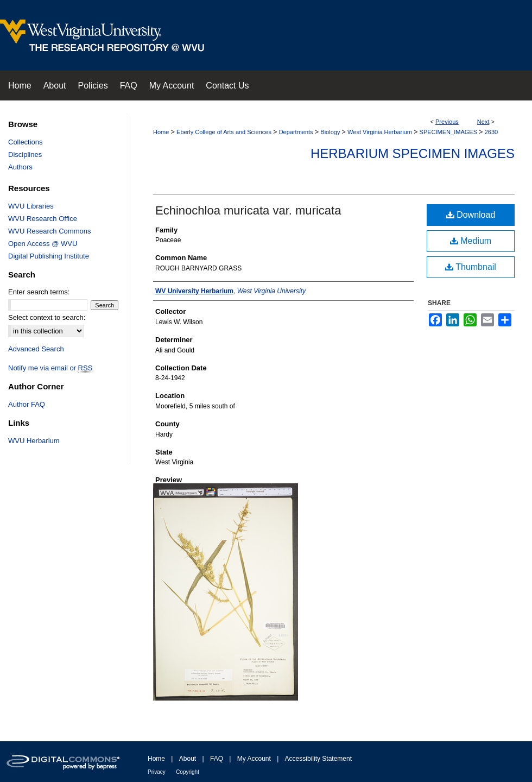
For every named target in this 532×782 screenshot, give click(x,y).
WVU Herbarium (34, 441)
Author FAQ (27, 404)
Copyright (188, 772)
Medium (471, 241)
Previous (447, 122)
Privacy (157, 772)
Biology (330, 132)
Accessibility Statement (318, 759)
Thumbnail (471, 267)
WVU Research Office (43, 219)
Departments (296, 132)
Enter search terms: (39, 292)
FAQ (217, 759)
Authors (20, 167)
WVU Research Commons (49, 231)
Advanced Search (36, 349)
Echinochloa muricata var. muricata (248, 210)
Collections (26, 142)
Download (471, 215)
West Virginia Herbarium (380, 132)
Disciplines (25, 154)
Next (483, 122)
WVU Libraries (31, 206)
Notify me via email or (50, 368)
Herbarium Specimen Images (413, 153)
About (188, 759)
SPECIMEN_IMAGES (448, 132)
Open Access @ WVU (43, 244)
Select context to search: (47, 317)
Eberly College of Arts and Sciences (224, 132)
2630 (491, 132)
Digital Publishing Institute (49, 256)
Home (161, 132)
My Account (254, 759)
